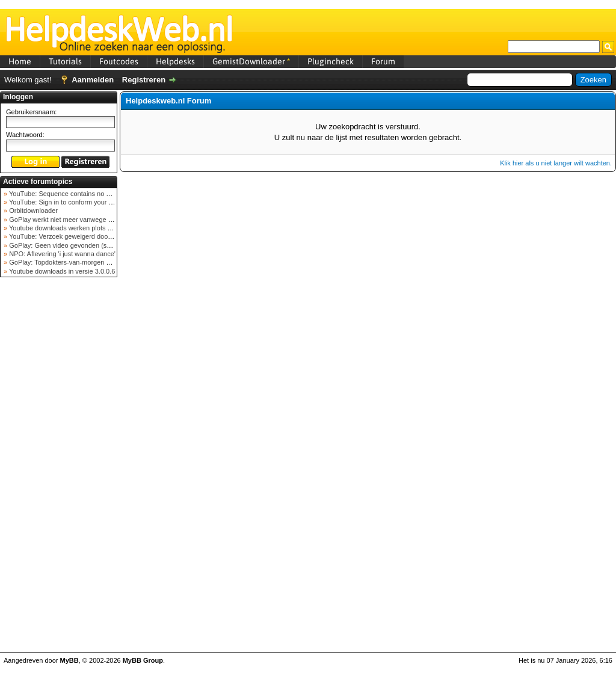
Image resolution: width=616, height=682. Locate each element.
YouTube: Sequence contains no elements (70, 194)
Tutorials (65, 61)
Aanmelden (93, 80)
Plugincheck (331, 61)
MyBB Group (143, 660)
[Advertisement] (59, 472)
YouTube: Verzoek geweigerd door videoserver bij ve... (88, 236)
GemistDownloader (251, 61)
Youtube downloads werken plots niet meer (71, 228)
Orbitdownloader (32, 210)
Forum (383, 61)
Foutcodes (119, 61)
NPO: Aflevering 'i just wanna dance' (61, 254)
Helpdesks (175, 61)
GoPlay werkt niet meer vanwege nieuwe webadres (83, 220)
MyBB (69, 660)
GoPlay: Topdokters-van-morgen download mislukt (82, 262)
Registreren (144, 80)
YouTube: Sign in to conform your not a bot (71, 202)
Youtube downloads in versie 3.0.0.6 (61, 271)
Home (20, 61)
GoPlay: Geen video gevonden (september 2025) (80, 245)
